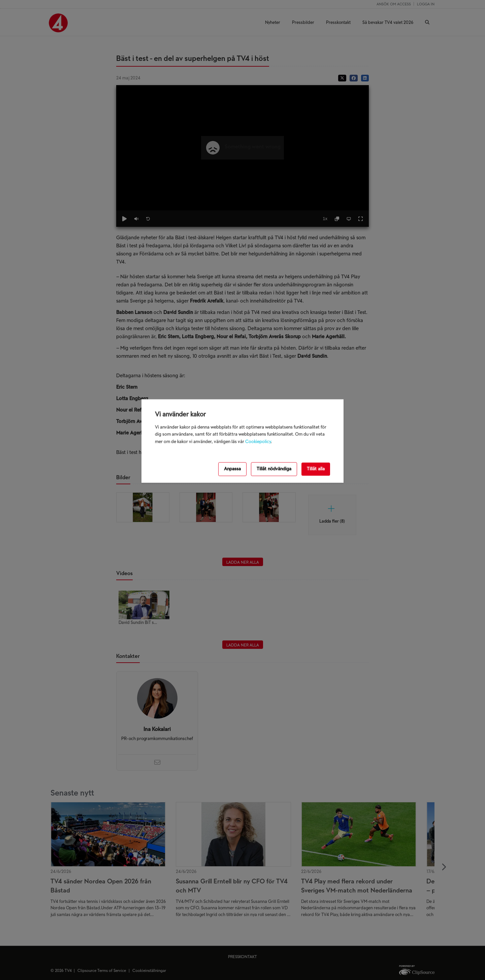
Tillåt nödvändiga (274, 469)
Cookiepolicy (258, 442)
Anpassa (232, 469)
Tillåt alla (316, 469)
